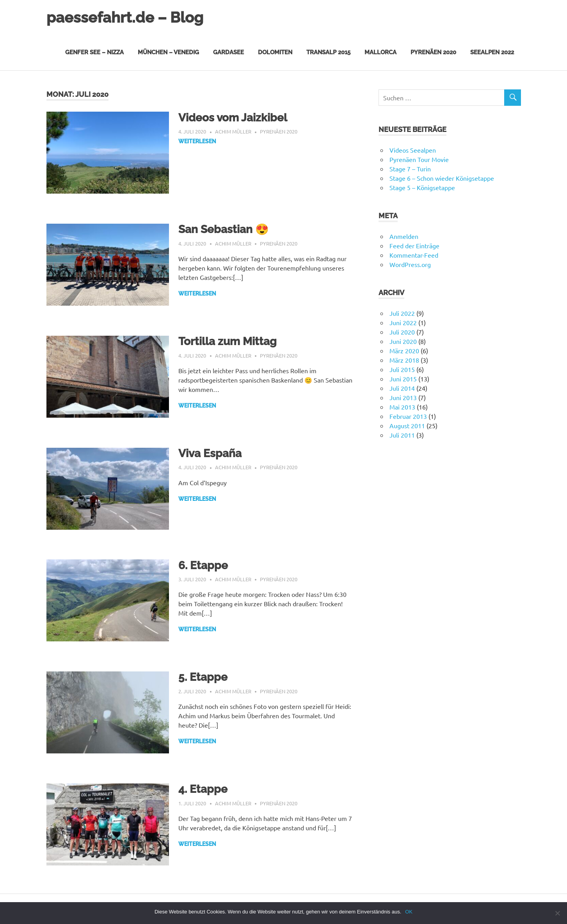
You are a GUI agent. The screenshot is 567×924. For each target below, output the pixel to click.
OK (409, 912)
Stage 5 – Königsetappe (422, 187)
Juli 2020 (402, 332)
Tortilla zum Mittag (228, 341)
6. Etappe (203, 565)
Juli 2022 (402, 313)
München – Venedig (168, 52)
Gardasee (228, 52)
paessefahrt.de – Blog (125, 17)
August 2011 (407, 426)
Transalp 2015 (328, 52)
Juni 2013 (403, 397)
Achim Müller (233, 131)
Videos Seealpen (413, 150)
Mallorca (380, 52)
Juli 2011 (402, 435)
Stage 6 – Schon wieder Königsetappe (442, 178)
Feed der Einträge (414, 246)
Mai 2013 (402, 407)
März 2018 (404, 360)
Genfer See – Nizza (94, 52)
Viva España (210, 453)
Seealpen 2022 (492, 52)
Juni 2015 (403, 379)
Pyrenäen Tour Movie (419, 159)
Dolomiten (275, 52)
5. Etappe (203, 677)
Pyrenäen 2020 (433, 52)
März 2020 (404, 351)
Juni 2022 (403, 322)
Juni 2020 (403, 341)
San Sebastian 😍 (224, 229)
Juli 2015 (402, 369)
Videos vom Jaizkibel (233, 118)
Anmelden (404, 236)
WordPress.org (410, 264)
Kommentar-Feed (414, 255)
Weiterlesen (197, 141)
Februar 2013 (408, 416)
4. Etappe (203, 789)
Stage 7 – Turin (410, 169)
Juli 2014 (402, 388)
